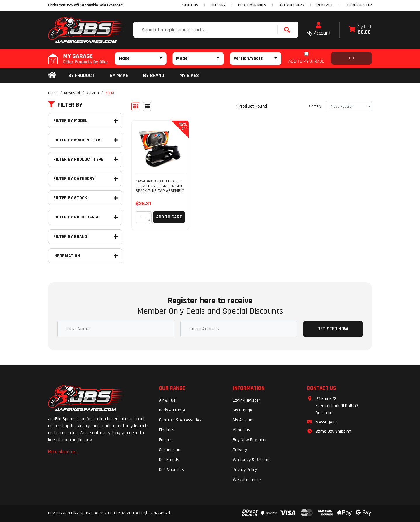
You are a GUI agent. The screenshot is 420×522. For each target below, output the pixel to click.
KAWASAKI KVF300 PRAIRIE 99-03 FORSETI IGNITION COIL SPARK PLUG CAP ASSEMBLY (160, 186)
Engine (165, 440)
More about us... (63, 452)
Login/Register (359, 5)
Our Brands (169, 460)
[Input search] (206, 30)
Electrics (167, 430)
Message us (327, 422)
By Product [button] (81, 75)
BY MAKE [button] (119, 75)
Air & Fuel (168, 400)
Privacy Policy (245, 470)
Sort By (315, 106)
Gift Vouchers (171, 470)
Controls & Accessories (180, 420)
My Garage (243, 410)
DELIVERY (218, 5)
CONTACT (325, 5)
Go (351, 58)
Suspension (170, 450)
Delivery (240, 450)
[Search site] (288, 30)
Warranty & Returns (252, 460)
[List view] (147, 106)
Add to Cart (169, 217)
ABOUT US (190, 5)
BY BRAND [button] (154, 75)
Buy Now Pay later (250, 440)
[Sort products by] (349, 106)
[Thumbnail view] (136, 106)
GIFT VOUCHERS (292, 5)
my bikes (189, 75)
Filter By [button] (65, 105)
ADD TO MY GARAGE (306, 61)
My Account (318, 29)
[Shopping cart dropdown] (360, 30)
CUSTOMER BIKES (252, 5)
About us (241, 430)
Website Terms (247, 480)
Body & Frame (172, 410)
